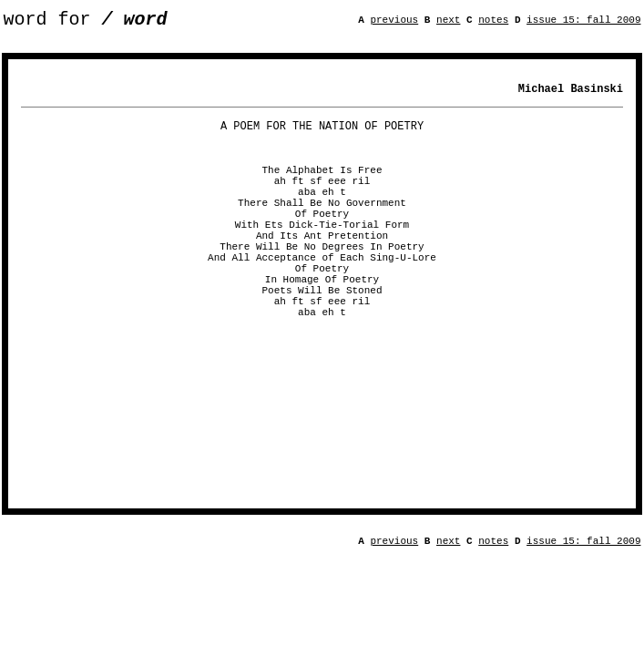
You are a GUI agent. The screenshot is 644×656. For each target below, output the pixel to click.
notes (493, 22)
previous (394, 22)
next (448, 22)
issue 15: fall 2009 (583, 22)
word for (86, 21)
